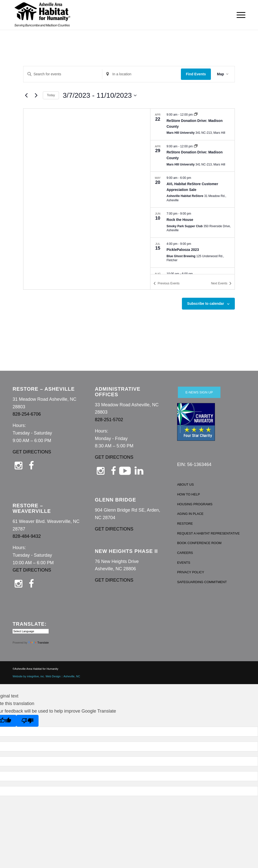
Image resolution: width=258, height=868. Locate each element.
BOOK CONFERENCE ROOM (199, 543)
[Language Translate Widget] (31, 631)
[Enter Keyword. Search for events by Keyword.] (63, 74)
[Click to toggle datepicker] (100, 95)
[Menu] (239, 15)
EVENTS (184, 563)
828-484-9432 (27, 536)
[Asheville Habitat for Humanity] (42, 15)
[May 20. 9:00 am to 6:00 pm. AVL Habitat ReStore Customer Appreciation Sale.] (192, 190)
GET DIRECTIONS (32, 452)
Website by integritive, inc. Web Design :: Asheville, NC (46, 676)
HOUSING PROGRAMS (195, 504)
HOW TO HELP (189, 494)
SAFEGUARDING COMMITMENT (202, 582)
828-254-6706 (27, 414)
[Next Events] (36, 95)
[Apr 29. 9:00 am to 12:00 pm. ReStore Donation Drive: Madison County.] (192, 156)
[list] (192, 191)
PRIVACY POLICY (191, 572)
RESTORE (185, 524)
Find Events (196, 74)
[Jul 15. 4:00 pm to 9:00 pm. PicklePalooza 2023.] (192, 253)
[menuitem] (239, 15)
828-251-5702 (109, 420)
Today (51, 95)
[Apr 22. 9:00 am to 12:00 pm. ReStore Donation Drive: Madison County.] (192, 124)
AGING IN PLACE (190, 514)
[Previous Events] (26, 95)
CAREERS (185, 553)
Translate (38, 643)
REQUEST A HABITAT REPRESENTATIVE (208, 533)
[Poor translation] (27, 721)
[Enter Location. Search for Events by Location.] (142, 74)
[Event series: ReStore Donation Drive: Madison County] (196, 115)
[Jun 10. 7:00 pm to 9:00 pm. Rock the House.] (192, 222)
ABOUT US (185, 485)
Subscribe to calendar (206, 304)
